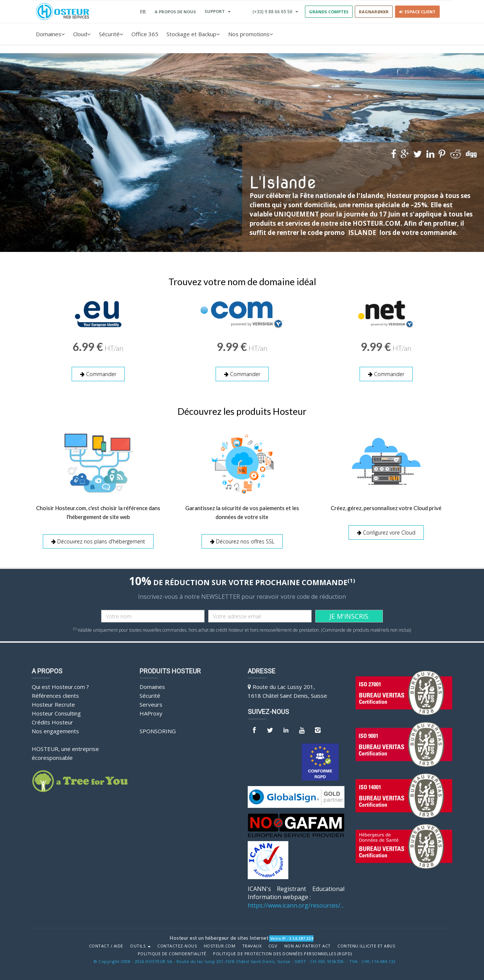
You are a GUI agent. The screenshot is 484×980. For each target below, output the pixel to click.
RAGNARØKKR (374, 12)
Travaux (252, 945)
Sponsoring (158, 730)
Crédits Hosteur (52, 721)
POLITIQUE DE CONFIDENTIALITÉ (172, 953)
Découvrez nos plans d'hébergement (98, 541)
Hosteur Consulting (56, 713)
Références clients (55, 695)
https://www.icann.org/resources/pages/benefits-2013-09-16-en (296, 905)
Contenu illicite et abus (366, 945)
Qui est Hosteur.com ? (60, 686)
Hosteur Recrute (53, 704)
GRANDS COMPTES (329, 12)
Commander (98, 374)
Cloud (82, 34)
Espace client (417, 12)
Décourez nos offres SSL (242, 541)
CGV (273, 945)
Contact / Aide (106, 945)
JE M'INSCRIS (349, 615)
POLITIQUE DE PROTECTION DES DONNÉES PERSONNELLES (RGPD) (283, 953)
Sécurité (111, 34)
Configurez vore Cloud (386, 532)
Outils (140, 945)
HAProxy (151, 713)
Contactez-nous (177, 945)
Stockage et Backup (193, 34)
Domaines (50, 34)
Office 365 (145, 34)
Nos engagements (55, 730)
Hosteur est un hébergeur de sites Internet (219, 937)
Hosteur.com (220, 945)
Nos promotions (251, 34)
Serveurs (151, 704)
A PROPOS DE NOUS (175, 12)
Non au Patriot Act (308, 945)
